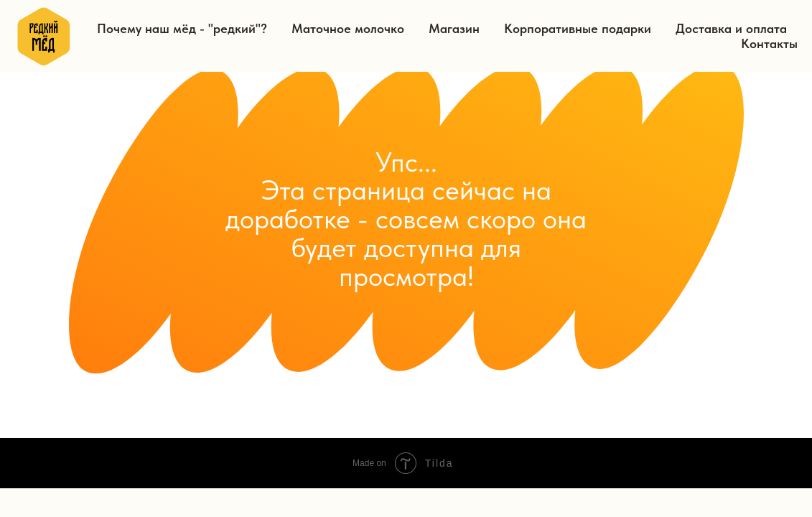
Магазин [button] (454, 28)
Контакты (769, 43)
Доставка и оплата (731, 28)
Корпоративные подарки (578, 28)
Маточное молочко (348, 28)
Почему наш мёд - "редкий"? (182, 28)
